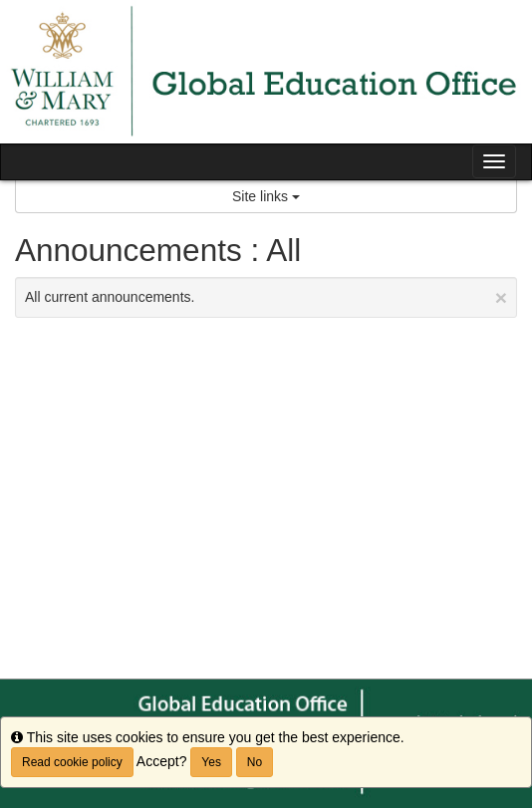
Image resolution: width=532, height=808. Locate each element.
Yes (211, 762)
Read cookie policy (72, 762)
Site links (266, 196)
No (255, 762)
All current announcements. (266, 297)
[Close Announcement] (501, 297)
